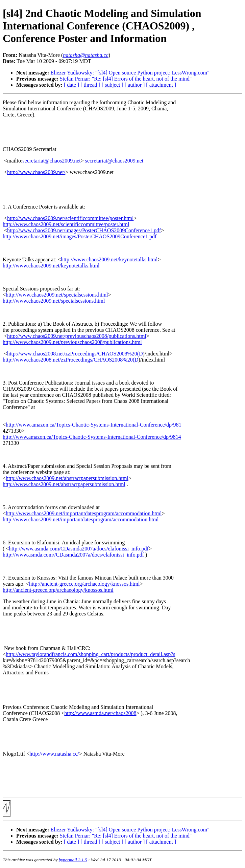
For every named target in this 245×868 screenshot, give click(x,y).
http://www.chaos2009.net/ (36, 172)
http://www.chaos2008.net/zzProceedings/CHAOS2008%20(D (75, 354)
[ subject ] (113, 85)
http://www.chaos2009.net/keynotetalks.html (109, 259)
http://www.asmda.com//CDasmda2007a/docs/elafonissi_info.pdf (73, 555)
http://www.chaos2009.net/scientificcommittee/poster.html (70, 218)
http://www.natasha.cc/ (54, 754)
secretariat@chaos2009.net (51, 161)
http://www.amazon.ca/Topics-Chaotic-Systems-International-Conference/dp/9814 (92, 437)
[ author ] (135, 85)
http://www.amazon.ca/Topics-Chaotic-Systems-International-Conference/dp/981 (93, 425)
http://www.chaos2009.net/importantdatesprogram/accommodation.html (84, 513)
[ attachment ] (161, 85)
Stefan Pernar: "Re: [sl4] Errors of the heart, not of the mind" (126, 79)
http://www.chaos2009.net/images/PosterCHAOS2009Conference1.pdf (84, 230)
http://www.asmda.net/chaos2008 (100, 713)
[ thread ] (90, 85)
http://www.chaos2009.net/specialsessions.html (57, 295)
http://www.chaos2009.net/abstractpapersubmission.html (67, 478)
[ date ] (71, 85)
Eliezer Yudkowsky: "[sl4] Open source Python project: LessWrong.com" (130, 73)
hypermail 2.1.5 (73, 860)
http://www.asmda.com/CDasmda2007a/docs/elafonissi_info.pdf (79, 549)
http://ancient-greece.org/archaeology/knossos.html (84, 584)
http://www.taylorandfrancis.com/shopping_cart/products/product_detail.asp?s (91, 654)
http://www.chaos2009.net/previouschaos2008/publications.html (77, 336)
